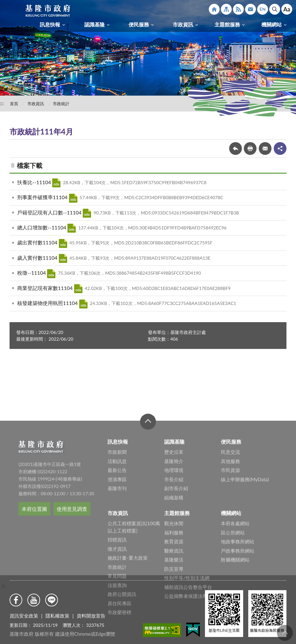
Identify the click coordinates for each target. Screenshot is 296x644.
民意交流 (230, 510)
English (263, 9)
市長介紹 (174, 537)
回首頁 (214, 9)
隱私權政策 (57, 616)
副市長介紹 (176, 546)
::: (4, 5)
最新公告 (117, 528)
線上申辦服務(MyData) (245, 537)
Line (52, 600)
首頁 (14, 104)
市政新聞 (117, 510)
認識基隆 (95, 24)
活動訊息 (117, 519)
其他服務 (230, 519)
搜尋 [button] (275, 9)
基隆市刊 (117, 546)
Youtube (34, 600)
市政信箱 (250, 9)
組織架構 (174, 555)
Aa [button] (287, 9)
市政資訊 (183, 24)
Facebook (16, 600)
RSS (238, 9)
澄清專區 (117, 537)
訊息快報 (50, 24)
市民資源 (230, 528)
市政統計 (61, 104)
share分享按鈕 (280, 148)
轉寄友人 (265, 148)
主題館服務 (227, 24)
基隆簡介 (174, 519)
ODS (56, 183)
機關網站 (271, 24)
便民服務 (139, 24)
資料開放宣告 (91, 616)
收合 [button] (148, 479)
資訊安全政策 (24, 616)
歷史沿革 (174, 510)
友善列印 (250, 148)
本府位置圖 (34, 566)
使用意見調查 (72, 566)
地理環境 (174, 528)
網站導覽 (226, 9)
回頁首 (285, 633)
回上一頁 (236, 148)
